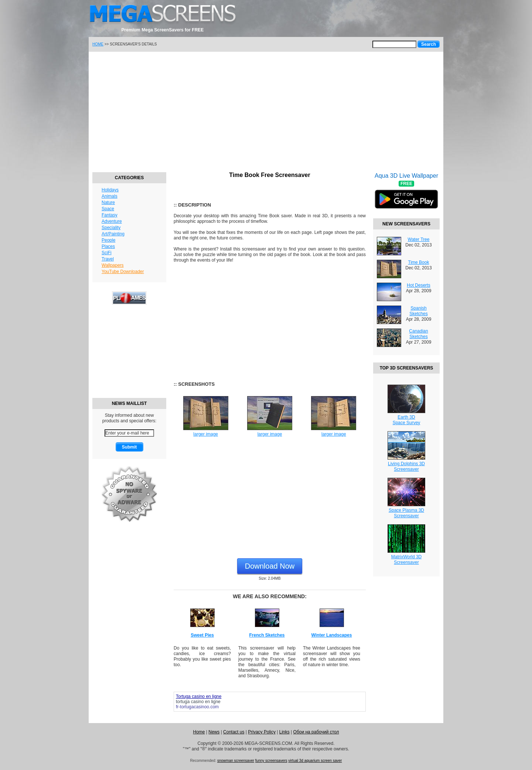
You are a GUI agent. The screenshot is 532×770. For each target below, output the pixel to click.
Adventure (112, 221)
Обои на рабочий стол (316, 732)
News (214, 732)
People (108, 240)
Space (108, 209)
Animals (110, 196)
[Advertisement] (266, 111)
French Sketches (267, 635)
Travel (108, 259)
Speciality (111, 228)
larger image (206, 434)
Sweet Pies (202, 635)
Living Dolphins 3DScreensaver (406, 466)
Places (108, 246)
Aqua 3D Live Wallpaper (406, 195)
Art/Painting (113, 234)
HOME (98, 44)
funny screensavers (271, 761)
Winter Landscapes (332, 635)
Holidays (110, 190)
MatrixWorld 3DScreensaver (406, 560)
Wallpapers (113, 265)
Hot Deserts (418, 285)
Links (284, 732)
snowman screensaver (236, 761)
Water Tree (419, 239)
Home (199, 732)
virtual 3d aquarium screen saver (315, 761)
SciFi (107, 253)
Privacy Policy (262, 732)
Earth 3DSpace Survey (407, 420)
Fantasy (110, 215)
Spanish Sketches (418, 311)
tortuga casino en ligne (198, 702)
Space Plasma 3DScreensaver (406, 513)
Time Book (419, 262)
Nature (108, 202)
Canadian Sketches (418, 334)
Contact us (234, 732)
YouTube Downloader (123, 272)
